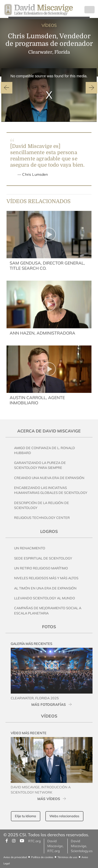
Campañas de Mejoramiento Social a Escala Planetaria (48, 610)
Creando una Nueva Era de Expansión (49, 478)
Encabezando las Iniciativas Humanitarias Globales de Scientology (51, 490)
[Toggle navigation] (90, 10)
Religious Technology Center (42, 518)
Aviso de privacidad (15, 857)
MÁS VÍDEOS (49, 799)
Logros (49, 531)
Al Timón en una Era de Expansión (45, 588)
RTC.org (34, 841)
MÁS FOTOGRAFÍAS (49, 704)
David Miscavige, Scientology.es (82, 846)
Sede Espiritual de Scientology (43, 558)
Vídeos (49, 716)
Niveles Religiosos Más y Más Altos (46, 578)
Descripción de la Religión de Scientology (42, 505)
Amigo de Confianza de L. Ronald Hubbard (45, 450)
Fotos (49, 627)
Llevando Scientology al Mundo (45, 598)
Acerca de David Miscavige (49, 431)
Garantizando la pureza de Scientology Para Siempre (40, 465)
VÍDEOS (49, 25)
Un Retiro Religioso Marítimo (41, 568)
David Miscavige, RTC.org (55, 846)
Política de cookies (42, 857)
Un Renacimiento (30, 548)
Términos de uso (67, 857)
